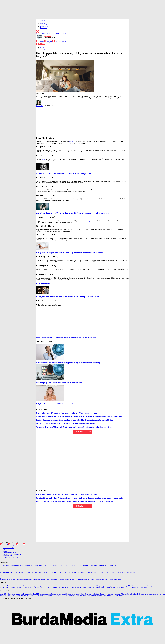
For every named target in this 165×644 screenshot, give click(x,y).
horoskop (44, 338)
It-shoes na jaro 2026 (58, 572)
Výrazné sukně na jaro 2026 (71, 572)
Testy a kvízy (34, 566)
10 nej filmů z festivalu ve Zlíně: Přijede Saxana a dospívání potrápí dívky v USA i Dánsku (123, 587)
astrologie (39, 338)
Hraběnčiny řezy (85, 579)
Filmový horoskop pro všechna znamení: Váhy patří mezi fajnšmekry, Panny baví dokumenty (68, 363)
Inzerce (5, 551)
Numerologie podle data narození (60, 566)
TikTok (56, 42)
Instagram (48, 42)
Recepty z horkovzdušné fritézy (113, 579)
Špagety (2, 579)
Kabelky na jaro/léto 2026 (86, 572)
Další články (79, 432)
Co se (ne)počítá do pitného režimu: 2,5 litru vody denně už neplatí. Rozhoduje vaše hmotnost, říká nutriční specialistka (92, 596)
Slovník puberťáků (14, 566)
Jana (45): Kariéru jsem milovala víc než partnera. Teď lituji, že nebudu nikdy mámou (66, 424)
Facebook (40, 42)
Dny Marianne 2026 (100, 566)
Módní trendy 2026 (89, 566)
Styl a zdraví (43, 23)
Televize (55, 338)
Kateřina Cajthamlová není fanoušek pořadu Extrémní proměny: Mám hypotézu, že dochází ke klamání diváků (74, 420)
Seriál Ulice (49, 572)
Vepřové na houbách (17, 579)
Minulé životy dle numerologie (19, 572)
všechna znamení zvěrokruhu (65, 338)
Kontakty (6, 549)
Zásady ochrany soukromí (11, 557)
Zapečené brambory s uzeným (62, 579)
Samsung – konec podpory (132, 572)
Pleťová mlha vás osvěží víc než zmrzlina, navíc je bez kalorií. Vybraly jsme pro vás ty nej (67, 413)
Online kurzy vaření (9, 548)
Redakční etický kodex (10, 553)
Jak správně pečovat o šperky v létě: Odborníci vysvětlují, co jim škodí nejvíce (133, 586)
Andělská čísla (42, 566)
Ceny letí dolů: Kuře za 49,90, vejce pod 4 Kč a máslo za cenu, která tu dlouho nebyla (36, 596)
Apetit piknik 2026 (111, 566)
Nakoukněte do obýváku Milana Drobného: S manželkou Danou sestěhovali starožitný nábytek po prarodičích (74, 427)
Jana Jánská (39, 106)
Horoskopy (43, 20)
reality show (72, 142)
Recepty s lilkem (50, 579)
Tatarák (25, 579)
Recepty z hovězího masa (97, 579)
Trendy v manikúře (5, 572)
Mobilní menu (43, 28)
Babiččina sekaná (32, 579)
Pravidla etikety (4, 566)
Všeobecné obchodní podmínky (12, 554)
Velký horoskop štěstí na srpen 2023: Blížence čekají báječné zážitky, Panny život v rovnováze (68, 404)
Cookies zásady (8, 556)
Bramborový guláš (76, 579)
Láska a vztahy (44, 25)
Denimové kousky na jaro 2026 (102, 572)
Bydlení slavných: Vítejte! (77, 566)
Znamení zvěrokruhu (90, 338)
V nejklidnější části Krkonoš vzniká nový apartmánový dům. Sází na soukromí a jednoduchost (117, 594)
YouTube (63, 42)
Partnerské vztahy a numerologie (37, 572)
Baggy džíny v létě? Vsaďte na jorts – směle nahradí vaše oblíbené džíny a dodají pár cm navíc (26, 594)
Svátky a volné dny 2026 (118, 572)
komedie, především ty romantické (87, 221)
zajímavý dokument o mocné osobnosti (103, 190)
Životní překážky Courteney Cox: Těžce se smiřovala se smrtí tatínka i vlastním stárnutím (73, 587)
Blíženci (44, 159)
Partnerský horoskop (25, 566)
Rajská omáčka (41, 579)
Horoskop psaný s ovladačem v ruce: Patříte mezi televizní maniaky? (60, 383)
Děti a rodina (43, 22)
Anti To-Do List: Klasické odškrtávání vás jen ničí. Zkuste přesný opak (72, 594)
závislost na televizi (79, 338)
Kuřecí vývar (8, 579)
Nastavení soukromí (9, 559)
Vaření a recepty (44, 26)
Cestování (48, 566)
